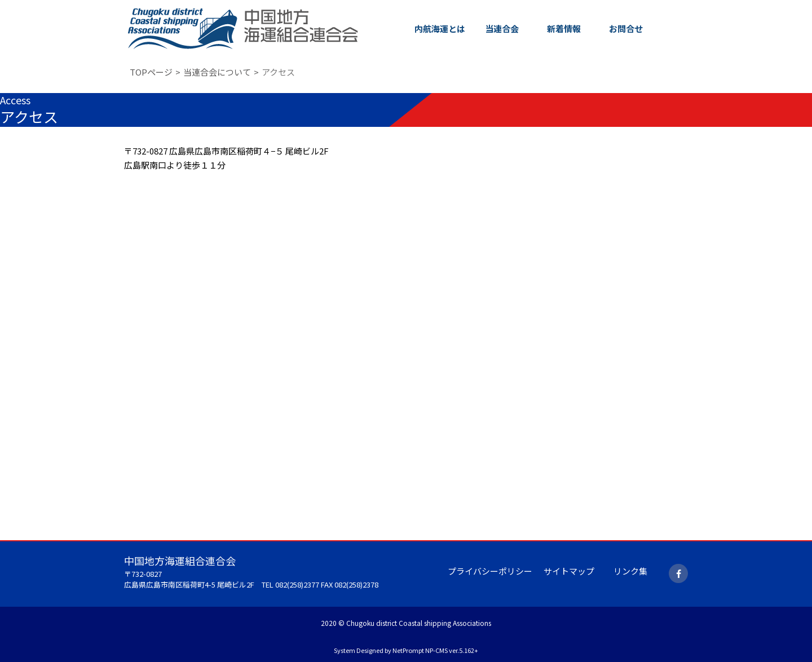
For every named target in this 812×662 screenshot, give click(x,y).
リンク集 (630, 571)
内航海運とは (440, 28)
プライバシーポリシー (490, 571)
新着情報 (564, 28)
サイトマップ (569, 571)
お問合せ (626, 28)
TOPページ (151, 72)
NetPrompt (408, 650)
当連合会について (217, 72)
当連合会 (502, 28)
